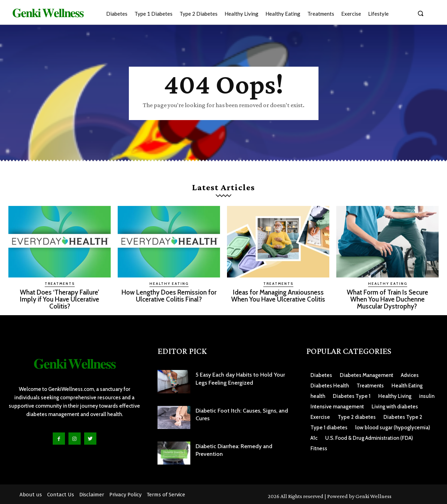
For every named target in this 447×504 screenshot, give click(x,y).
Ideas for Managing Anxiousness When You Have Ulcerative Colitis (278, 296)
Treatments (60, 284)
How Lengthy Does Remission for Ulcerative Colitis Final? (169, 296)
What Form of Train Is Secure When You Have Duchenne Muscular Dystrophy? (387, 299)
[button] (420, 13)
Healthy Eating (169, 284)
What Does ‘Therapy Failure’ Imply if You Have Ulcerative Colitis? (60, 299)
